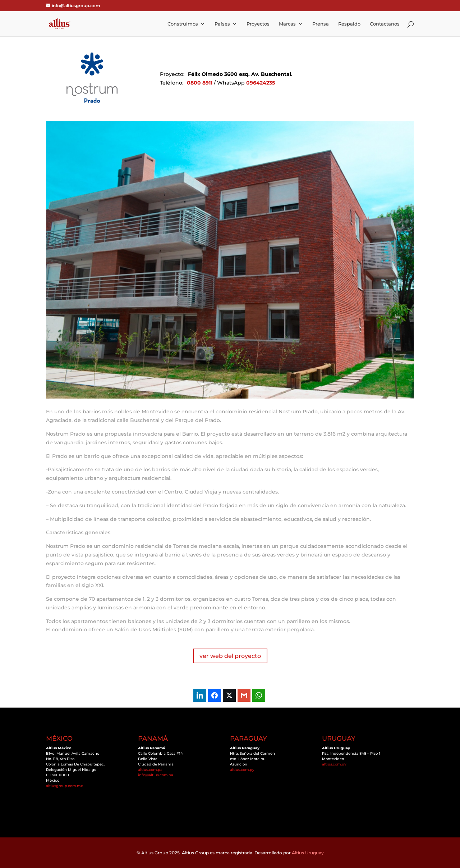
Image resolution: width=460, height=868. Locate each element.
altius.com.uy (334, 764)
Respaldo (349, 24)
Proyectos (258, 24)
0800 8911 (200, 83)
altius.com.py (242, 770)
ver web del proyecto (230, 656)
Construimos (183, 24)
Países (222, 24)
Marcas (287, 24)
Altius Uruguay (308, 853)
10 (257, 384)
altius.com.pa (150, 770)
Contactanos (385, 24)
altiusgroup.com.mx (65, 786)
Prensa (321, 24)
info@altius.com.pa (156, 775)
